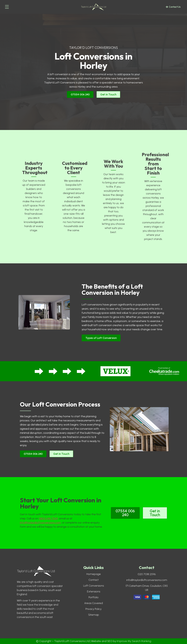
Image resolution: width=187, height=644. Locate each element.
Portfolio (93, 597)
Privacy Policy (93, 609)
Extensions (94, 591)
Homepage (94, 574)
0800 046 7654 (48, 518)
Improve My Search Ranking (134, 641)
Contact (94, 580)
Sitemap (94, 615)
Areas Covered (93, 603)
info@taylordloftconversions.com (40, 523)
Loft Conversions (94, 586)
